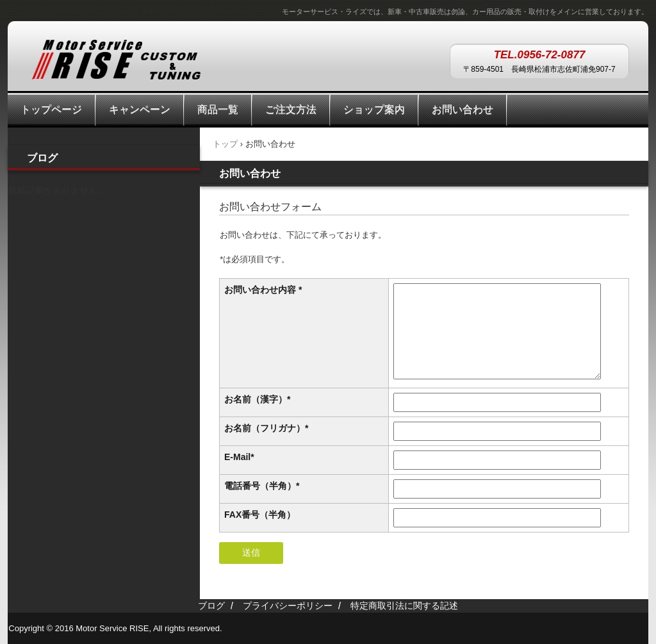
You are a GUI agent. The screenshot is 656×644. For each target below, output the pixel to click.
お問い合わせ (463, 109)
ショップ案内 (374, 109)
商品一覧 (218, 109)
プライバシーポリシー (288, 606)
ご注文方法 (291, 109)
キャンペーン (140, 109)
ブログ (42, 158)
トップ (225, 144)
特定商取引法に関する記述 (404, 606)
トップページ (51, 109)
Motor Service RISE (116, 62)
